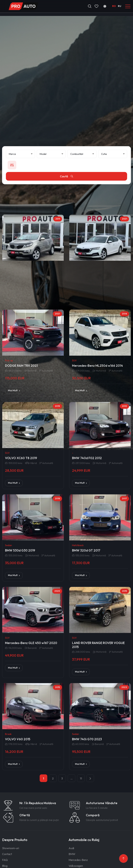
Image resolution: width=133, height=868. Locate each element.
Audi (71, 848)
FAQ (5, 860)
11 (81, 778)
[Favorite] (96, 6)
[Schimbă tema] (105, 6)
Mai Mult (14, 446)
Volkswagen (76, 866)
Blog (5, 866)
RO (114, 6)
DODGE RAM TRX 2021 (21, 421)
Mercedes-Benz (78, 860)
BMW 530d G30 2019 (20, 606)
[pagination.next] (90, 778)
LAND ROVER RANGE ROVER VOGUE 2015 (98, 703)
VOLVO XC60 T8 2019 (21, 514)
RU (120, 6)
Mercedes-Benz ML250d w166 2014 (97, 421)
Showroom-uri (11, 848)
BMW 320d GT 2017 (86, 606)
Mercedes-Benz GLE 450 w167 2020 (31, 701)
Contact (7, 854)
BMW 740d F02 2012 (87, 514)
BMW (72, 854)
